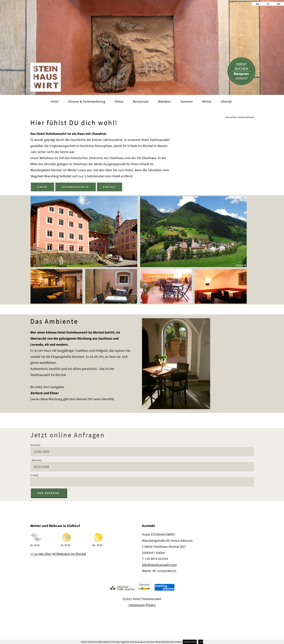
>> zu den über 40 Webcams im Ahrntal (58, 553)
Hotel (55, 101)
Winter (207, 101)
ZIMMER (43, 187)
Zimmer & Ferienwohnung (87, 101)
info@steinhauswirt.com (159, 564)
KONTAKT (109, 187)
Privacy (151, 604)
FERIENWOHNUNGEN (75, 187)
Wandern (165, 101)
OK (201, 642)
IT (268, 4)
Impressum (137, 604)
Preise (119, 101)
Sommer (187, 101)
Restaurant (141, 101)
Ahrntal (226, 101)
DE (257, 4)
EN (279, 4)
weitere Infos (190, 642)
